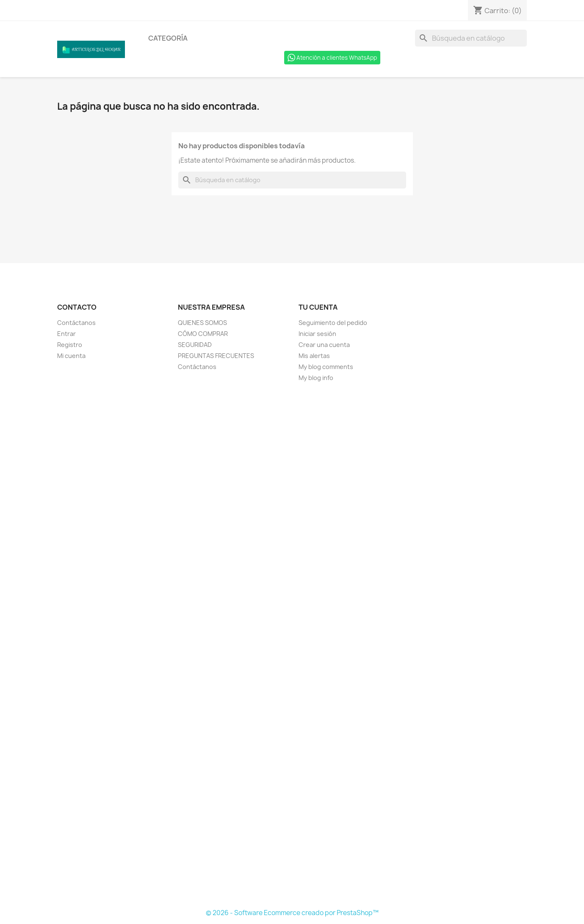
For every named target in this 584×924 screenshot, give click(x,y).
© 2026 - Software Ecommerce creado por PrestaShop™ (292, 913)
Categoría (168, 38)
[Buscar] (471, 38)
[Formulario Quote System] (292, 646)
